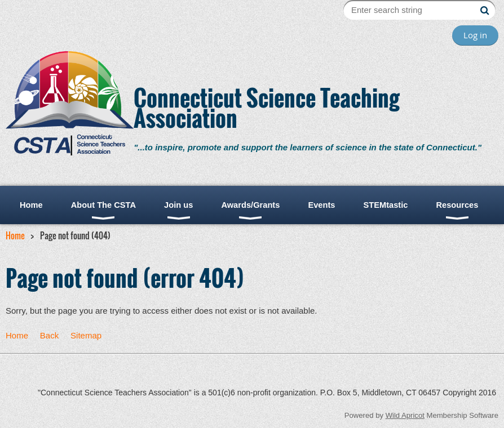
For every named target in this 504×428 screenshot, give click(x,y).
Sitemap (86, 335)
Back (49, 335)
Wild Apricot (405, 415)
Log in (475, 35)
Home (15, 235)
